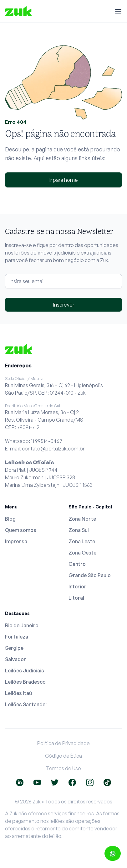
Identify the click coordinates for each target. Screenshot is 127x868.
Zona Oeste (82, 553)
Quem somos (21, 530)
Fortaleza (17, 637)
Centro (77, 564)
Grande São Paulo (90, 575)
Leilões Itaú (18, 693)
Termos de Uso (63, 768)
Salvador (15, 659)
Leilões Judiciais (25, 671)
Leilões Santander (26, 704)
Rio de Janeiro (22, 625)
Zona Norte (82, 519)
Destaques (17, 613)
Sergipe (14, 648)
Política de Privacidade (63, 743)
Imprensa (16, 541)
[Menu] (118, 11)
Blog (10, 519)
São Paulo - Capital (90, 507)
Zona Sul (79, 530)
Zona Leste (82, 541)
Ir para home (64, 180)
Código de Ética (63, 756)
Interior (77, 587)
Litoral (76, 598)
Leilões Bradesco (25, 682)
